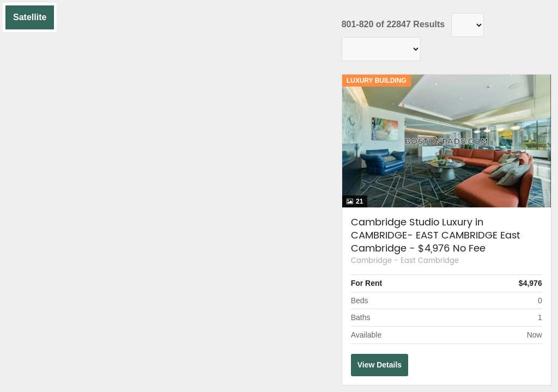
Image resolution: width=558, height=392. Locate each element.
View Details (380, 365)
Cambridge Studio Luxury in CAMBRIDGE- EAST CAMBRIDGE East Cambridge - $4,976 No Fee (435, 235)
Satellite (30, 17)
